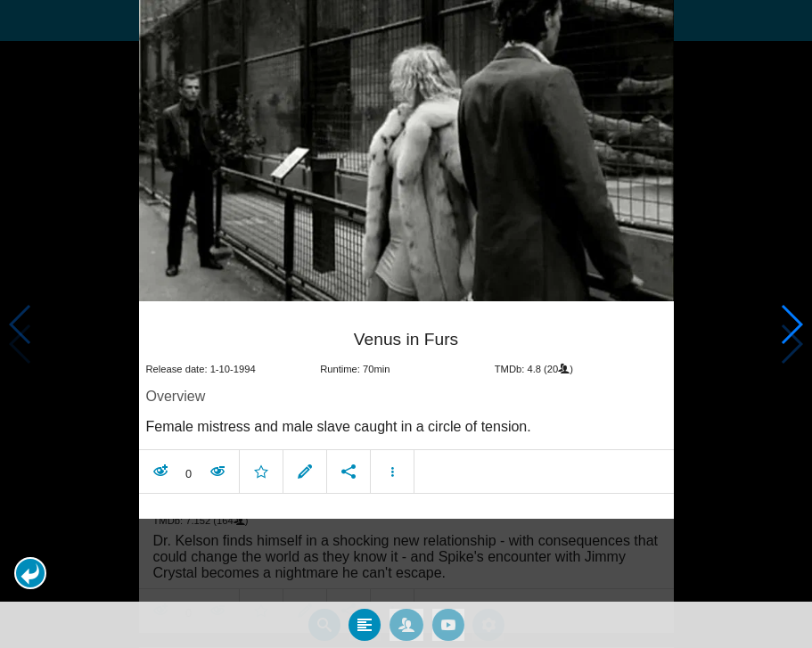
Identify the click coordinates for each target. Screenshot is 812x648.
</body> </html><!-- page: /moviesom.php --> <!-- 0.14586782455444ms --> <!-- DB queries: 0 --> (406, 324)
